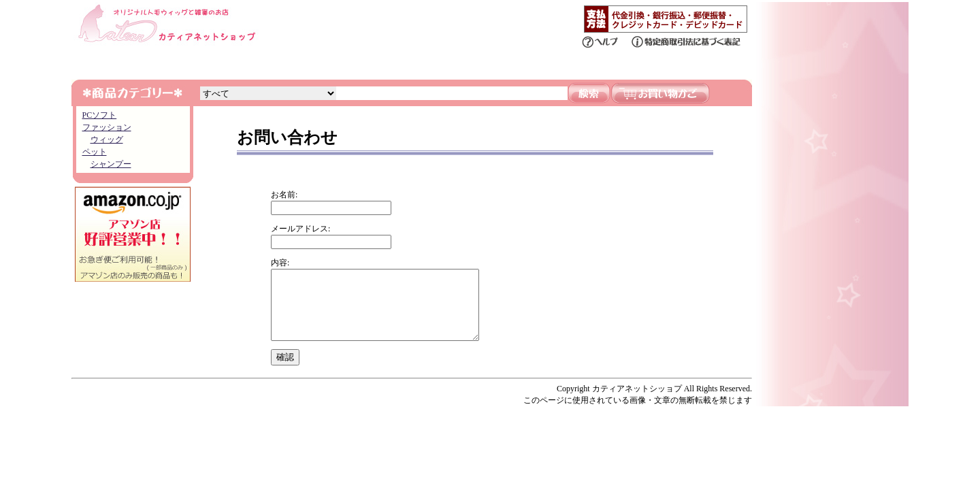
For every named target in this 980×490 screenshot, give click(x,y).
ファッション (107, 127)
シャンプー (111, 164)
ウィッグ (107, 140)
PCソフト (100, 115)
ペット (95, 152)
